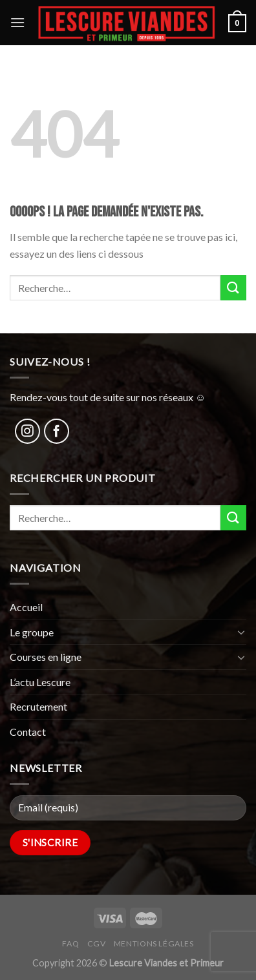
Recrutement (38, 706)
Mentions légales (154, 944)
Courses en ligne (46, 657)
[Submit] (233, 288)
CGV (97, 944)
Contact (28, 732)
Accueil (26, 607)
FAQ (70, 944)
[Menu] (17, 22)
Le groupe (32, 632)
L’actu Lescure (40, 682)
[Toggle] (241, 632)
